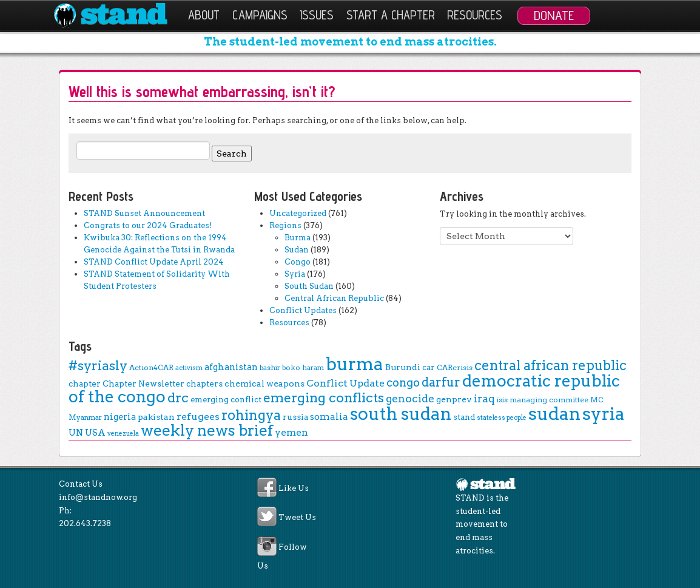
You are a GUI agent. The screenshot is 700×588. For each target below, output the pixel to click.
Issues (317, 15)
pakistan (156, 417)
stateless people (502, 418)
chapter (85, 384)
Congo (298, 262)
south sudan (401, 414)
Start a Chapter (391, 15)
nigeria (120, 417)
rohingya (251, 415)
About (204, 15)
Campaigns (260, 15)
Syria (295, 274)
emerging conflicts (324, 398)
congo (403, 383)
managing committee (549, 400)
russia (295, 417)
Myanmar (85, 417)
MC (597, 400)
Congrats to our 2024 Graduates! (148, 225)
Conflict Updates (303, 310)
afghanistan (231, 367)
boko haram (303, 368)
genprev (454, 399)
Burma (298, 238)
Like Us (294, 489)
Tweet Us (297, 518)
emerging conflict (226, 400)
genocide (410, 398)
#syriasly (98, 366)
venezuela (123, 434)
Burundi (403, 367)
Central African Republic (334, 298)
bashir (270, 368)
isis (502, 400)
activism (189, 368)
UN (76, 433)
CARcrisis (455, 367)
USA (95, 433)
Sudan (297, 250)
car (429, 367)
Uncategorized (298, 213)
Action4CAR (151, 367)
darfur (441, 382)
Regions (285, 225)
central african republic (550, 365)
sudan (554, 414)
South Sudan (309, 286)
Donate (554, 15)
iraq (484, 399)
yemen (291, 432)
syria (604, 414)
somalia (329, 417)
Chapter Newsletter (143, 384)
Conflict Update (345, 383)
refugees (198, 417)
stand (464, 417)
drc (178, 397)
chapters (204, 384)
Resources (475, 15)
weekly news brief (207, 430)
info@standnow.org (98, 497)
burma (355, 364)
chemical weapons (264, 384)
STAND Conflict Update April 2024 (154, 262)
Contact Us (81, 484)
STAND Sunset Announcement (144, 213)
